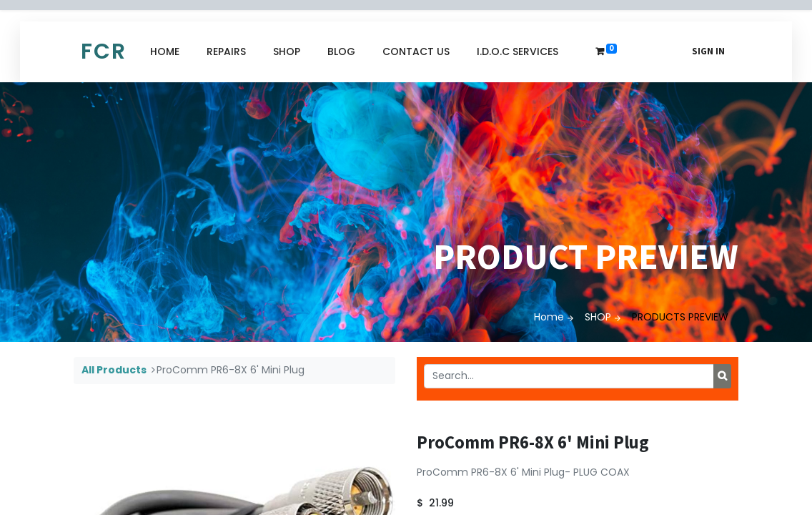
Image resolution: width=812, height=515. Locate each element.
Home (549, 317)
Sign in (708, 51)
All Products (114, 370)
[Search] (722, 376)
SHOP (598, 317)
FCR (104, 51)
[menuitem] (165, 52)
